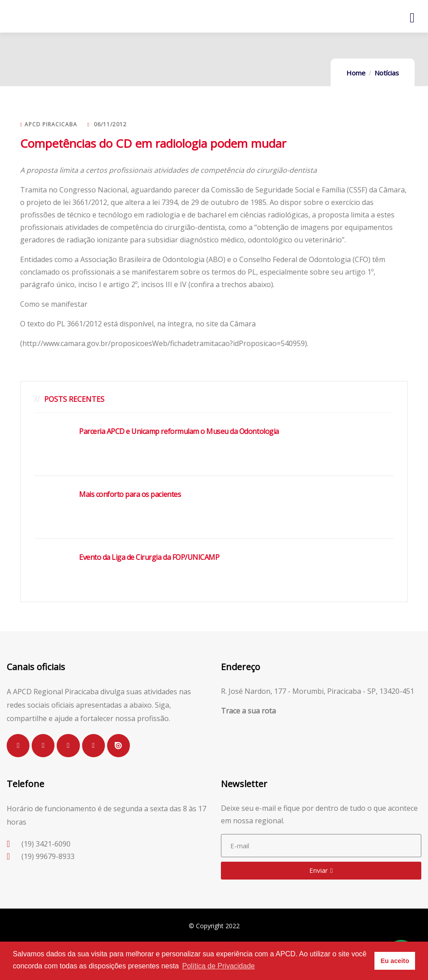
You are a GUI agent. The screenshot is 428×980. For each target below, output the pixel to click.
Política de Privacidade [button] (218, 966)
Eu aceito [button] (395, 961)
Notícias (387, 73)
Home (356, 73)
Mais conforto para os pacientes (130, 494)
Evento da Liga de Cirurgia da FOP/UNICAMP (149, 557)
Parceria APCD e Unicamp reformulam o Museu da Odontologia (179, 431)
